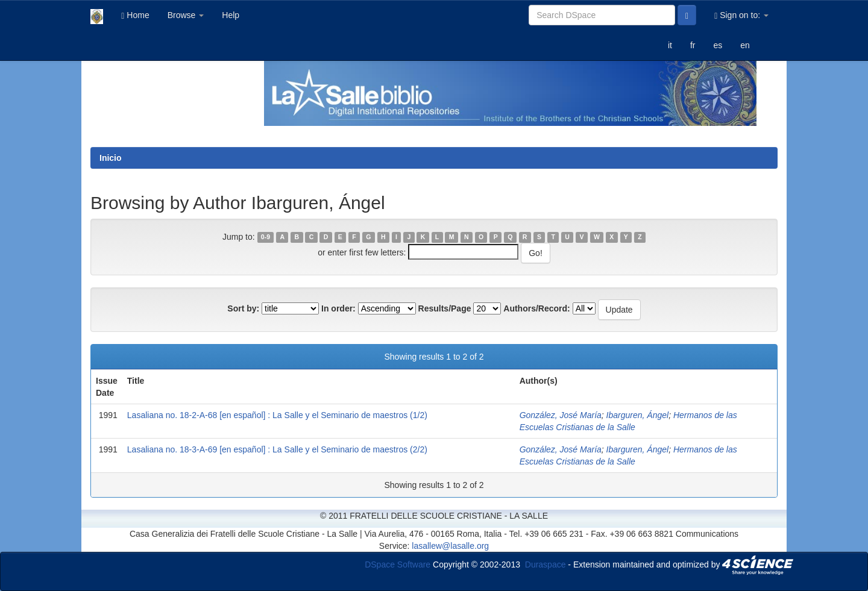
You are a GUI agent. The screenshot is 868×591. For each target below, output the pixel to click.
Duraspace (546, 564)
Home (135, 15)
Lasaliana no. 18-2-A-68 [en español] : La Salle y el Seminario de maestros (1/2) (277, 415)
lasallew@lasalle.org (450, 546)
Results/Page (445, 308)
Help (231, 15)
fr (693, 45)
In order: (338, 308)
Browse (186, 15)
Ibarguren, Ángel (638, 415)
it (670, 45)
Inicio (111, 158)
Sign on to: (741, 15)
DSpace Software (398, 564)
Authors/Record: (536, 308)
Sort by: (243, 308)
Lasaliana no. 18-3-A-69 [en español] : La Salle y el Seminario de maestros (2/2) (277, 449)
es (718, 45)
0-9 (266, 237)
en (745, 45)
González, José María (561, 415)
